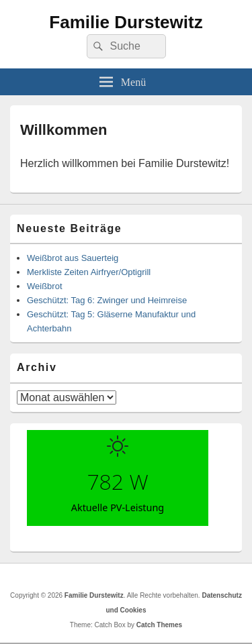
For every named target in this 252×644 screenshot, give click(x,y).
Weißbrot (45, 286)
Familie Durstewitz (126, 22)
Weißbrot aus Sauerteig (73, 258)
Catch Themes (159, 625)
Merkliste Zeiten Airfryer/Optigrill (89, 272)
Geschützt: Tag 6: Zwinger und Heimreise (107, 300)
